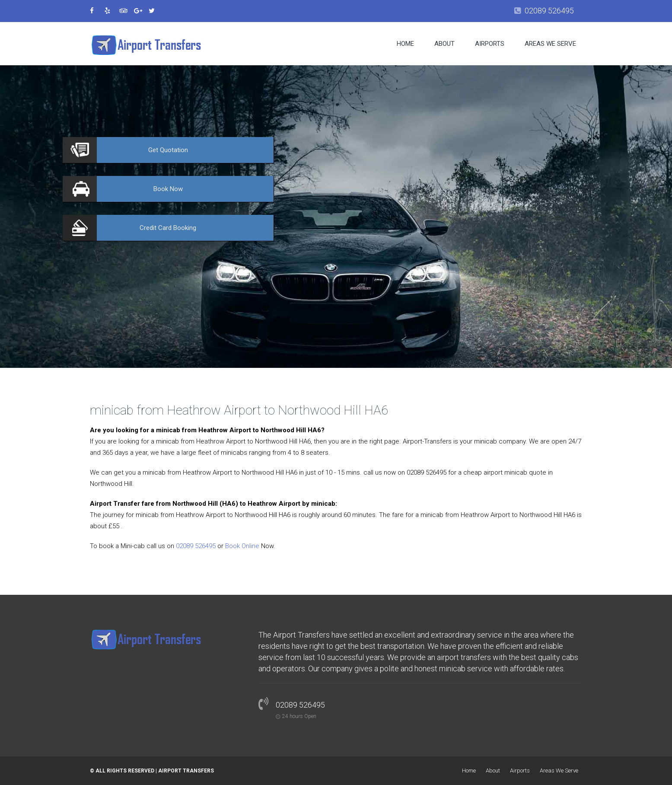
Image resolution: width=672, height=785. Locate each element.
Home (405, 44)
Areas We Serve (550, 44)
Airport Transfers (186, 771)
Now (168, 189)
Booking (168, 228)
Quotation (168, 150)
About (444, 44)
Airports (490, 44)
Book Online (242, 546)
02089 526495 (549, 11)
